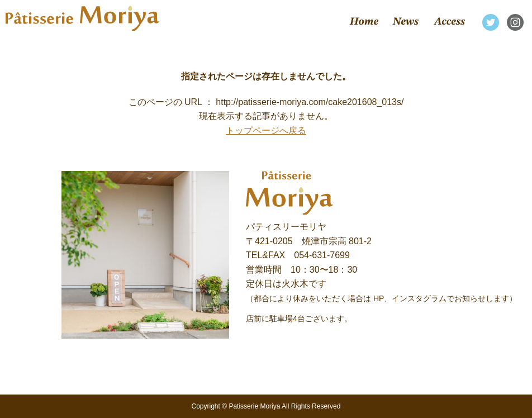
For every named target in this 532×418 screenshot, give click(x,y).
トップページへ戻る (266, 130)
